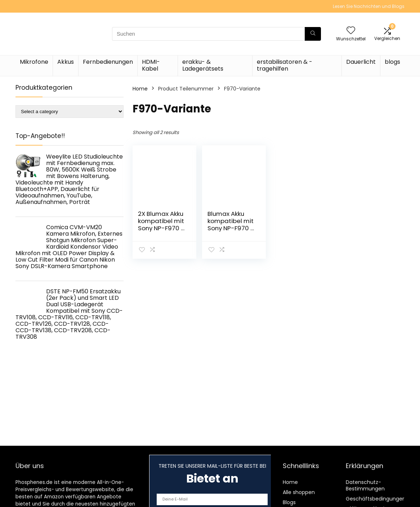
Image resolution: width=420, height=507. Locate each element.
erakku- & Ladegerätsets (203, 65)
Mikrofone (34, 62)
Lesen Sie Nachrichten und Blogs (369, 6)
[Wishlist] (351, 31)
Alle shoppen (299, 492)
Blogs (289, 502)
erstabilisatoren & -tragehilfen (285, 65)
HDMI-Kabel (151, 65)
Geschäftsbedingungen (376, 499)
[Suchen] (313, 34)
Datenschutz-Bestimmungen (365, 485)
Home (140, 89)
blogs (392, 62)
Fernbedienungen (108, 62)
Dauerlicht (361, 62)
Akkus (66, 62)
